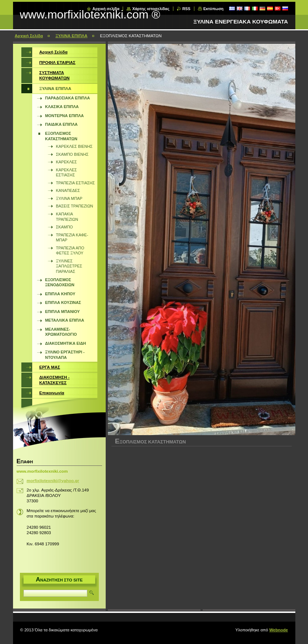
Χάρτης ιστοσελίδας (151, 9)
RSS (186, 9)
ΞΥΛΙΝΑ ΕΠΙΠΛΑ (71, 36)
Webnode (279, 630)
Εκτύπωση (214, 9)
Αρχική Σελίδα (29, 36)
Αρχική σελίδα (106, 9)
